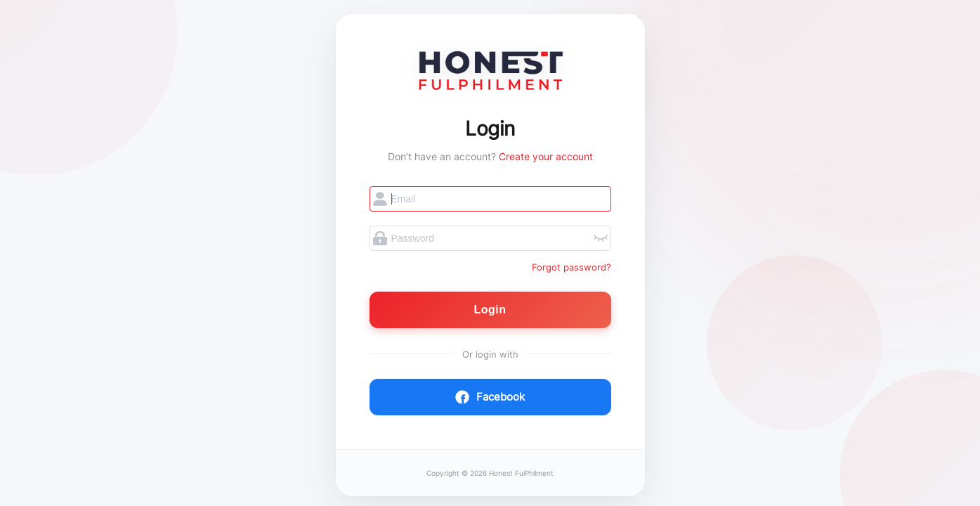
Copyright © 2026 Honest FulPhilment (490, 473)
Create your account (546, 156)
